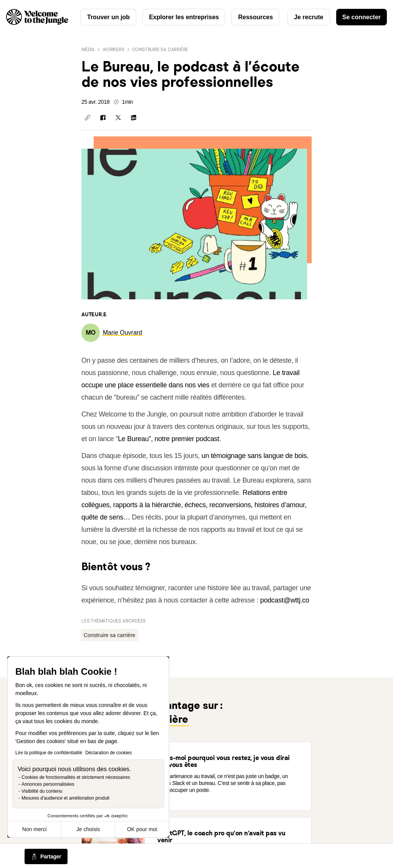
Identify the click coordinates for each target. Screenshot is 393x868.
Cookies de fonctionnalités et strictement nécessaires (76, 777)
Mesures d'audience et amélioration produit (65, 798)
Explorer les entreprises (184, 17)
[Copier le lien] (88, 118)
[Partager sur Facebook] (103, 118)
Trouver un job (108, 17)
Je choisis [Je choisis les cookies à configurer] (88, 829)
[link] (122, 333)
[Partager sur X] (118, 118)
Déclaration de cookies (108, 753)
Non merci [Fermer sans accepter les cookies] (35, 829)
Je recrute (309, 17)
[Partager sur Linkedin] (134, 118)
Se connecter (362, 17)
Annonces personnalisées (48, 784)
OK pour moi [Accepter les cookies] (142, 829)
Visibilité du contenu (42, 791)
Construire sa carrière (160, 49)
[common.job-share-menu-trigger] (46, 857)
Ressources (255, 17)
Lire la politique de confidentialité (49, 753)
